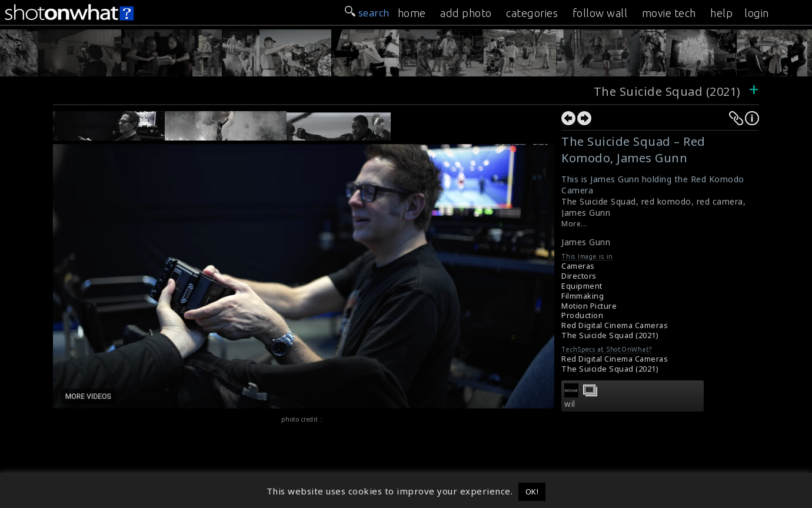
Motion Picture (589, 306)
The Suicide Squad (599, 201)
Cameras (578, 266)
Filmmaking (583, 296)
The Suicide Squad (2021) (669, 91)
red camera (720, 201)
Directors (579, 276)
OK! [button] (532, 492)
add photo (466, 13)
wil (570, 404)
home (412, 13)
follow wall (600, 13)
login (757, 13)
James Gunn (586, 213)
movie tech (669, 13)
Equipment (582, 286)
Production (582, 315)
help (721, 13)
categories (532, 13)
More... (574, 224)
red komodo (666, 201)
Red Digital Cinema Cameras (615, 325)
